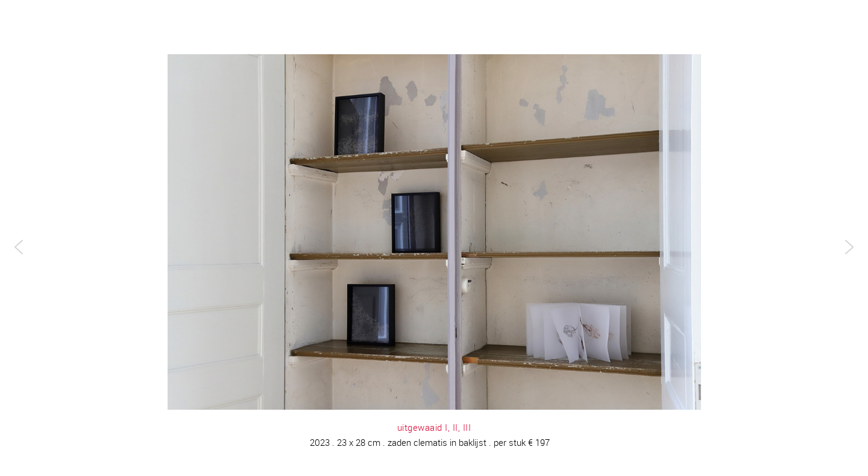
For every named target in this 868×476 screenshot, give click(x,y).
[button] (19, 247)
